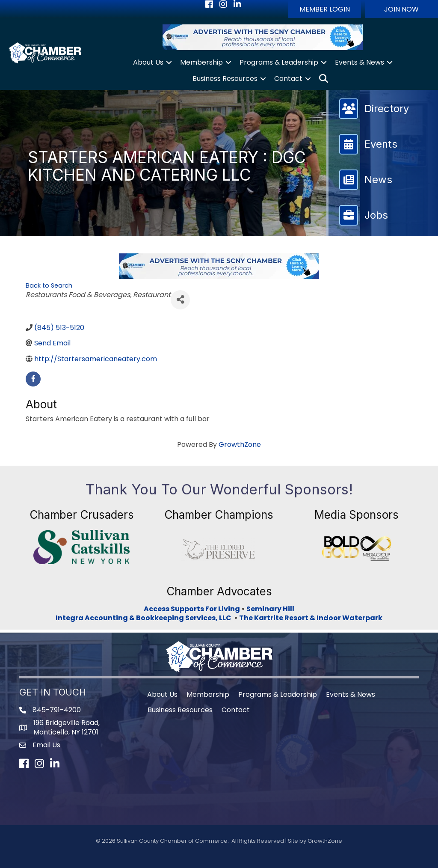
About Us (148, 62)
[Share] (180, 300)
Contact (288, 79)
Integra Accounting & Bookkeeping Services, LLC (145, 618)
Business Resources (225, 79)
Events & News (360, 62)
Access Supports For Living (192, 609)
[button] (325, 9)
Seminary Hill (270, 609)
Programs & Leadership (279, 62)
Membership (201, 62)
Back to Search (49, 285)
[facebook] (33, 379)
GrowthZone (240, 444)
